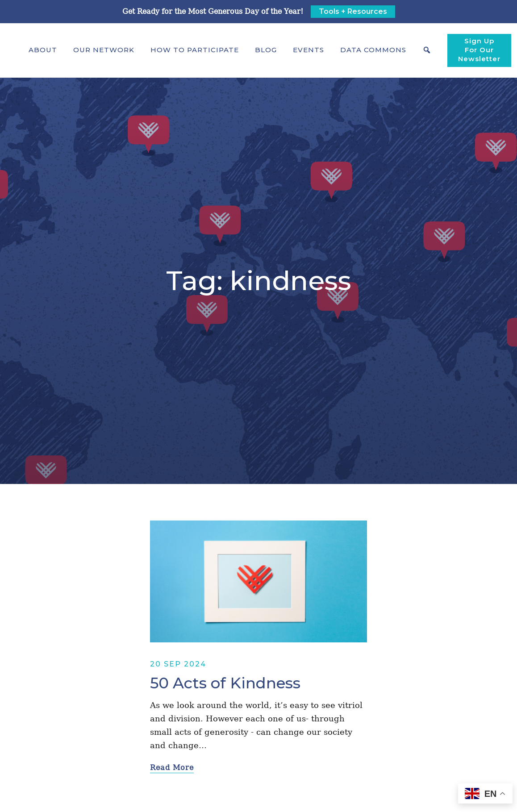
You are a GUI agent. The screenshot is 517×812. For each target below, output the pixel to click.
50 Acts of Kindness (225, 683)
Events (309, 50)
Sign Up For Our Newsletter (479, 50)
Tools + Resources (353, 11)
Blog (266, 50)
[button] (43, 50)
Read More (172, 768)
